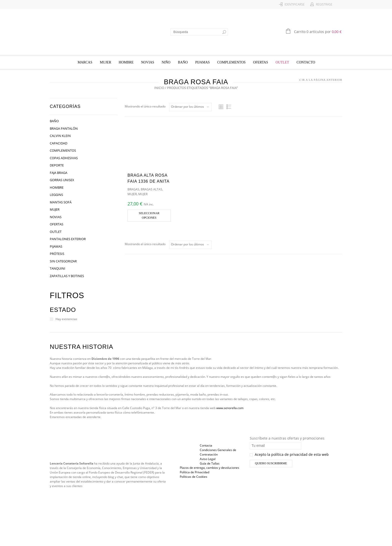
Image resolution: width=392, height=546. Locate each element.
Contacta (206, 445)
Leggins (56, 195)
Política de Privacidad (194, 472)
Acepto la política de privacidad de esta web (289, 454)
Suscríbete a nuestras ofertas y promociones (287, 438)
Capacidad (58, 143)
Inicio (159, 88)
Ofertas (260, 62)
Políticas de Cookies (193, 477)
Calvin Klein (60, 136)
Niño (166, 62)
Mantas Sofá (61, 202)
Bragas (133, 189)
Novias (148, 62)
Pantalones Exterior (68, 239)
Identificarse (294, 4)
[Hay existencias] (51, 319)
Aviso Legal (208, 459)
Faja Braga (58, 173)
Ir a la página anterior (322, 80)
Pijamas (202, 62)
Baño (183, 62)
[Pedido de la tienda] (190, 107)
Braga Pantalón (64, 128)
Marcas (85, 62)
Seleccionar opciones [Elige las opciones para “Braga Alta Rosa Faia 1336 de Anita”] (149, 215)
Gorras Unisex (62, 180)
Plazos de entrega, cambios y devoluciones (209, 468)
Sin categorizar (63, 261)
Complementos (231, 62)
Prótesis (57, 254)
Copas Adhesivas (64, 158)
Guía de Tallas (210, 463)
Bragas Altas (151, 189)
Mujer (105, 62)
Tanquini (57, 268)
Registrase (324, 4)
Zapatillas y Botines (67, 276)
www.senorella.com (230, 408)
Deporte (57, 165)
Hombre (126, 62)
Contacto (306, 62)
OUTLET (282, 62)
